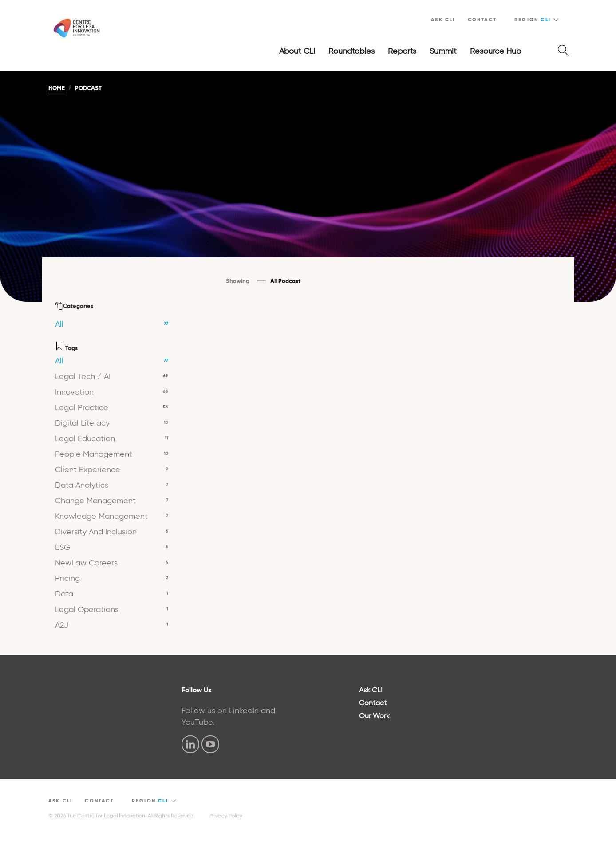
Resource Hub (496, 51)
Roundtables (351, 51)
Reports (402, 51)
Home (57, 88)
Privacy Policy (226, 815)
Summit (443, 51)
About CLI (297, 51)
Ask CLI (443, 20)
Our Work (374, 716)
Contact (482, 20)
